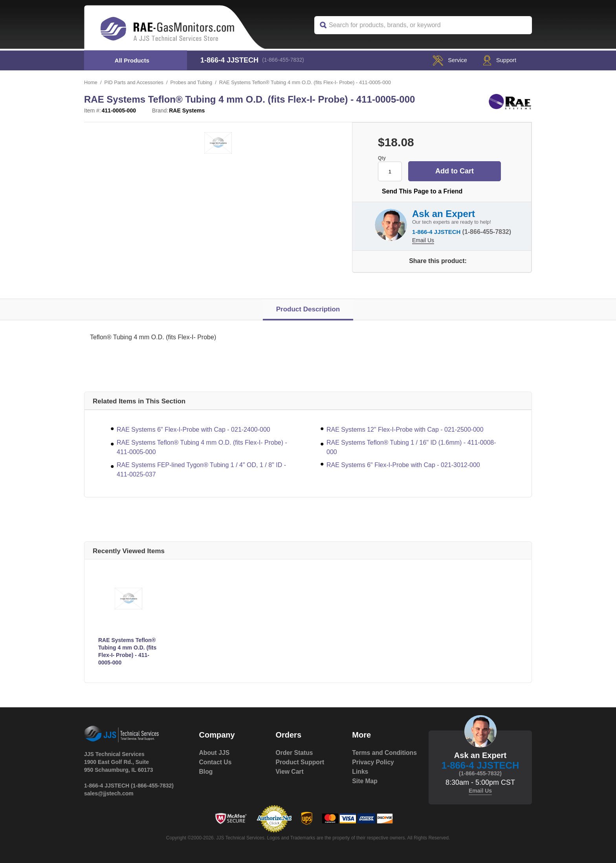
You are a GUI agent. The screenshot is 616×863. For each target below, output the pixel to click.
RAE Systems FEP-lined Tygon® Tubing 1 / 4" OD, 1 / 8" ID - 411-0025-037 (201, 469)
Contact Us (216, 762)
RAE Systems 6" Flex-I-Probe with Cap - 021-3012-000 (403, 465)
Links (360, 781)
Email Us (423, 239)
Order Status (294, 752)
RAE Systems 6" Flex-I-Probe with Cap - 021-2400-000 (193, 429)
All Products (132, 60)
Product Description (308, 309)
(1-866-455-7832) (285, 60)
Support (498, 60)
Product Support (300, 762)
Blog (206, 771)
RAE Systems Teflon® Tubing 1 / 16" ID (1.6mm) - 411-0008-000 (411, 447)
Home (91, 82)
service (444, 60)
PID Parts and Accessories (135, 82)
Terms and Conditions (368, 757)
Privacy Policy (373, 771)
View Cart (290, 771)
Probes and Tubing (193, 82)
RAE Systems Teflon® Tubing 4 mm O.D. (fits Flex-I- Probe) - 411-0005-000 (202, 447)
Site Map (365, 790)
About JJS (215, 752)
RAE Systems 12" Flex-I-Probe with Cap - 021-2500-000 (405, 429)
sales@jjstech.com (109, 793)
